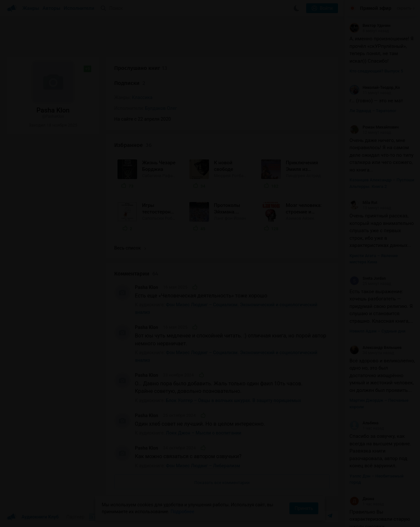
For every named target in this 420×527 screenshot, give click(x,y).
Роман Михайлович (374, 127)
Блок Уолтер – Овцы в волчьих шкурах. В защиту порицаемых (234, 400)
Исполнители (79, 8)
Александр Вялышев (376, 348)
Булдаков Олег (161, 108)
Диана (362, 499)
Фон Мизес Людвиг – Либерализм (203, 466)
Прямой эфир (376, 8)
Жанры (31, 8)
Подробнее (182, 512)
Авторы (52, 8)
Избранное (133, 145)
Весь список (130, 248)
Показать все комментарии (222, 483)
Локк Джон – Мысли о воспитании (204, 433)
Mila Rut (363, 203)
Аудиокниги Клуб (33, 517)
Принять (304, 508)
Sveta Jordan (368, 278)
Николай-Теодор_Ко (375, 88)
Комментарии (136, 274)
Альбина (364, 423)
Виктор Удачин (370, 26)
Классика (142, 97)
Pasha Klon (147, 287)
